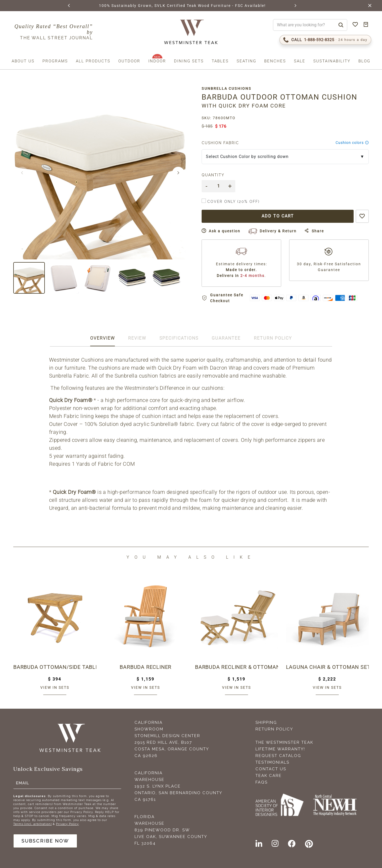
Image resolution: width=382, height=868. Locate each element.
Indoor (157, 61)
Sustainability (332, 61)
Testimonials (272, 762)
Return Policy (274, 729)
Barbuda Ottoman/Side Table (55, 667)
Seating (246, 61)
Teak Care (269, 776)
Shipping (266, 722)
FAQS (262, 782)
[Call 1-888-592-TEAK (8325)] (325, 40)
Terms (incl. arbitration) (32, 824)
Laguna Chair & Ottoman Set (327, 667)
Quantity (213, 175)
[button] (69, 6)
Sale (300, 61)
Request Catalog (278, 756)
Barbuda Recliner (146, 667)
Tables (220, 61)
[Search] (341, 25)
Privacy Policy (67, 824)
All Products (93, 61)
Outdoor (129, 61)
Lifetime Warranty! (280, 749)
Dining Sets (189, 61)
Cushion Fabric (220, 143)
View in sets (55, 687)
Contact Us (271, 769)
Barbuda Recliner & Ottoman (236, 667)
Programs (55, 61)
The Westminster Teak (284, 742)
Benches (275, 61)
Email (23, 783)
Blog (364, 61)
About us (23, 61)
